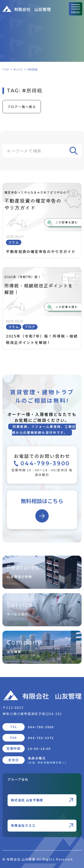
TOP (6, 69)
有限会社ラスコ (42, 825)
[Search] (42, 151)
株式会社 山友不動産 (42, 800)
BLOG (18, 69)
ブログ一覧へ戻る (22, 107)
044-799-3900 (41, 727)
